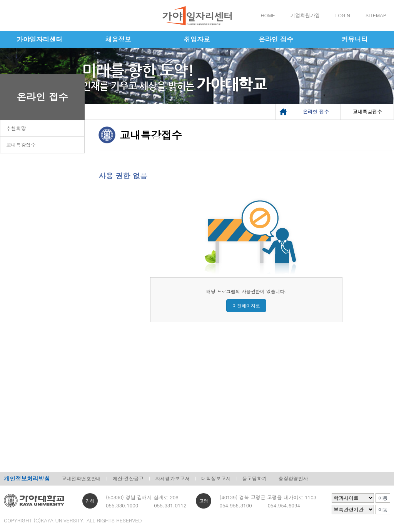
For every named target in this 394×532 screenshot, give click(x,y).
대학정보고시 (216, 478)
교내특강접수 (21, 145)
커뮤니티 (355, 39)
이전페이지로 (246, 305)
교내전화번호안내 (81, 478)
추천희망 (16, 128)
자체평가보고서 (172, 478)
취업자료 (197, 39)
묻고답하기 (255, 478)
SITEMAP (376, 15)
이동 (383, 498)
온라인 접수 (276, 39)
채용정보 (118, 39)
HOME (268, 15)
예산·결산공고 (128, 478)
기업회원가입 (305, 15)
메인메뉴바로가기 (0, 0)
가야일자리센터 (39, 39)
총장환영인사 (293, 478)
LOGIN (343, 15)
